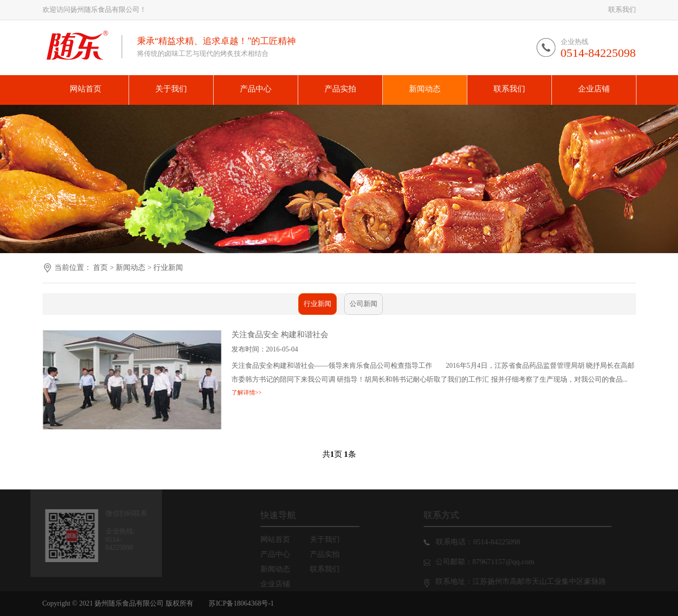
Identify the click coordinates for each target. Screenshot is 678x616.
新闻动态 (132, 267)
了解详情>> (247, 393)
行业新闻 (168, 267)
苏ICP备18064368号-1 (241, 603)
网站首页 (280, 539)
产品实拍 (329, 554)
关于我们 (329, 539)
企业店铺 (280, 584)
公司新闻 (363, 304)
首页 (100, 267)
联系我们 (622, 10)
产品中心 (280, 554)
